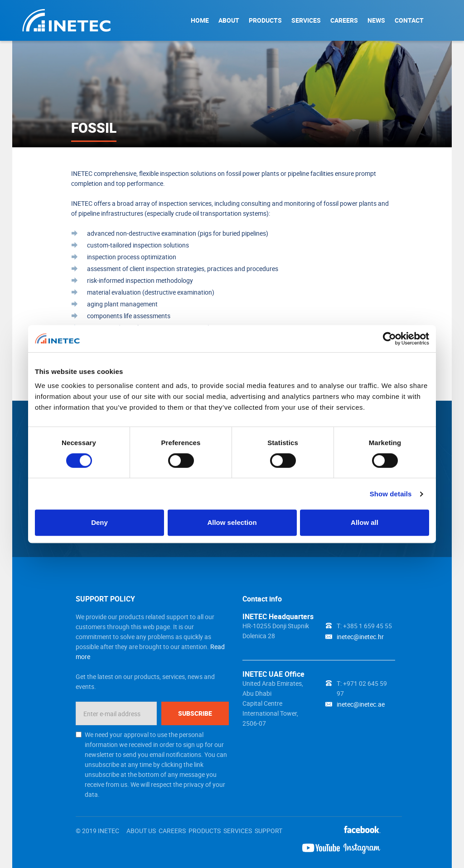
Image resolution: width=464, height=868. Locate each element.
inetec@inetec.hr (360, 637)
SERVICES (306, 20)
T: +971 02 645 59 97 (362, 688)
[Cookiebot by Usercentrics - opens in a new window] (389, 339)
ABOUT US (141, 831)
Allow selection (232, 522)
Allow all (365, 522)
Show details (391, 494)
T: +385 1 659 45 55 (364, 626)
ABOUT (229, 20)
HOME (200, 20)
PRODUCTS (265, 20)
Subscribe (195, 713)
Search (440, 20)
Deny (99, 522)
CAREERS (344, 20)
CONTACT (409, 20)
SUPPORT (268, 831)
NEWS (376, 20)
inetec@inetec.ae (361, 704)
